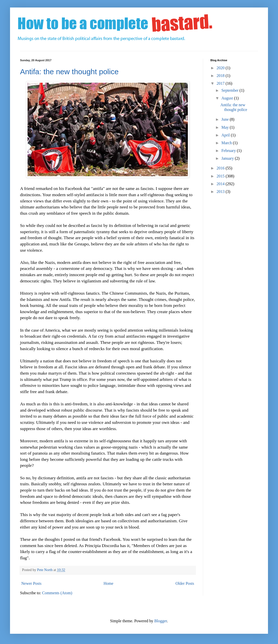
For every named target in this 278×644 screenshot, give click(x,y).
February (229, 151)
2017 (221, 83)
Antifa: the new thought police (69, 72)
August (228, 98)
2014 (221, 184)
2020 (221, 68)
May (226, 127)
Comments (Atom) (57, 593)
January (228, 158)
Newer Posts (31, 583)
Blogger (161, 621)
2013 (221, 192)
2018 (221, 76)
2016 (221, 168)
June (226, 119)
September (230, 90)
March (227, 143)
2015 (221, 176)
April (226, 135)
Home (109, 583)
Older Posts (185, 583)
